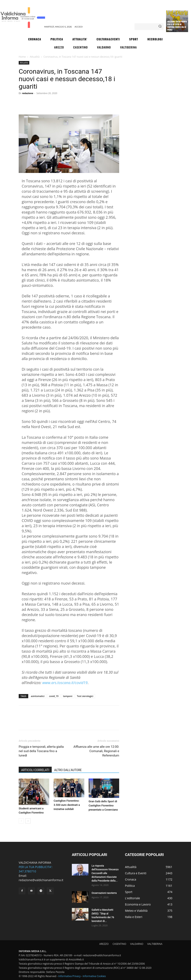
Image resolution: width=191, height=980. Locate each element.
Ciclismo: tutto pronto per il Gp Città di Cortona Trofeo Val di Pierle (177, 26)
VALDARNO (137, 944)
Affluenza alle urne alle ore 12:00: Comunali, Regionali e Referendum (96, 751)
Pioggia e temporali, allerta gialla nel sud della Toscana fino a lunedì (41, 751)
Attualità (35, 57)
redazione (28, 93)
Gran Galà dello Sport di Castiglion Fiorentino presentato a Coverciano (103, 805)
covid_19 (54, 696)
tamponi (68, 696)
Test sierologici (85, 696)
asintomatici (38, 696)
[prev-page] (21, 821)
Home (22, 57)
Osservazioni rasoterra (104, 893)
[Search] (160, 27)
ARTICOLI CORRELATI (35, 770)
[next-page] (28, 821)
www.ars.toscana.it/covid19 (65, 683)
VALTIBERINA (155, 944)
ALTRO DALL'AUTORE (68, 770)
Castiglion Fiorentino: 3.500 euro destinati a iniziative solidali (67, 805)
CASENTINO (119, 944)
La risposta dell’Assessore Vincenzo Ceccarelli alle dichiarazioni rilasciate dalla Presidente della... (105, 873)
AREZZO (104, 944)
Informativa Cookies (94, 976)
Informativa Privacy (69, 976)
